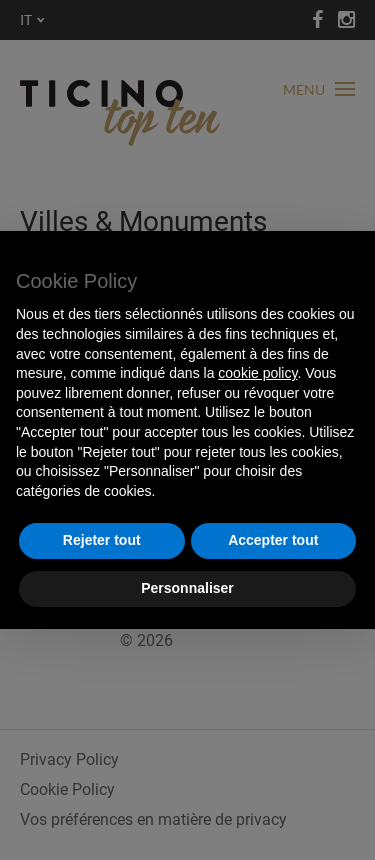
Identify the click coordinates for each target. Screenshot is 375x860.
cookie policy (257, 373)
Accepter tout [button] (273, 540)
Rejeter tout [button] (102, 540)
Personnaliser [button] (187, 588)
